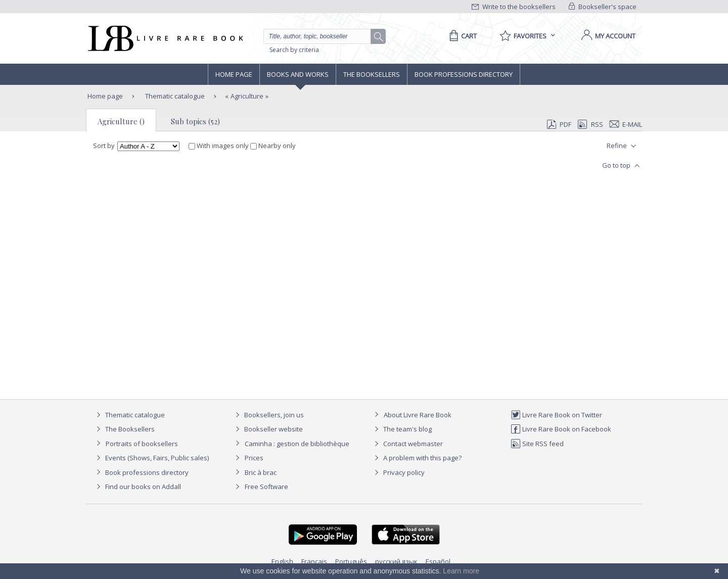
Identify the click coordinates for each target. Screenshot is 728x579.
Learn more (461, 571)
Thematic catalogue (174, 96)
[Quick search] (322, 36)
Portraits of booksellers (142, 444)
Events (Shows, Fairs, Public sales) (151, 458)
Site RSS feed (537, 444)
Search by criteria (294, 50)
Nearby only (273, 146)
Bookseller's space (603, 7)
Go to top (622, 166)
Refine (623, 146)
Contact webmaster (407, 444)
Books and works (298, 74)
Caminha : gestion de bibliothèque (297, 444)
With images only (219, 146)
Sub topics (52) (195, 121)
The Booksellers (372, 74)
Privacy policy (398, 472)
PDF (559, 124)
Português (351, 561)
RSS (589, 124)
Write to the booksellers (514, 7)
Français (314, 561)
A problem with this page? (417, 458)
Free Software (266, 487)
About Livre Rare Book (418, 415)
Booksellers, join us (268, 415)
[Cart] (461, 36)
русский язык (396, 561)
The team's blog (402, 429)
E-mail (626, 124)
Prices (254, 458)
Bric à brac (261, 472)
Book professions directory (464, 74)
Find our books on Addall (137, 487)
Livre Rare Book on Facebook (561, 429)
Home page (234, 74)
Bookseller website (268, 429)
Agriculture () (121, 121)
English (282, 561)
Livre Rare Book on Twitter (556, 415)
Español (438, 561)
